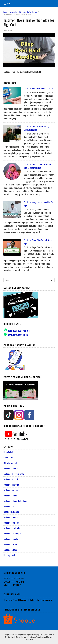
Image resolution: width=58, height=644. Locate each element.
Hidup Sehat (8, 452)
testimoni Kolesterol (11, 512)
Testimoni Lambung (11, 517)
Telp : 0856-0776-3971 (12, 585)
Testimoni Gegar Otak (12, 479)
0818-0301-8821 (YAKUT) (19, 331)
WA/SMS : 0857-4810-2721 (14, 582)
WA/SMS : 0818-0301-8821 (14, 578)
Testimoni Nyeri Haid (11, 523)
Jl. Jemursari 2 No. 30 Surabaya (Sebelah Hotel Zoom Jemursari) (28, 600)
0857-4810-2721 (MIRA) (18, 335)
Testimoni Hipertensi (11, 485)
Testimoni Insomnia (11, 490)
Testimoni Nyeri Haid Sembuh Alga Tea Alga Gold (23, 12)
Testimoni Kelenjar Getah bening (16, 501)
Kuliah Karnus (9, 458)
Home (5, 12)
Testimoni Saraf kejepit (13, 533)
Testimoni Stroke (10, 544)
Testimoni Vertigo (10, 550)
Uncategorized (9, 555)
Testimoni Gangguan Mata (14, 474)
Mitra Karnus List (10, 463)
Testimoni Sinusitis (11, 539)
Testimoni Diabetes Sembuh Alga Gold (38, 89)
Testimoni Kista (9, 506)
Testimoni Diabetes (11, 468)
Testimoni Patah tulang (12, 528)
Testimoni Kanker (10, 496)
